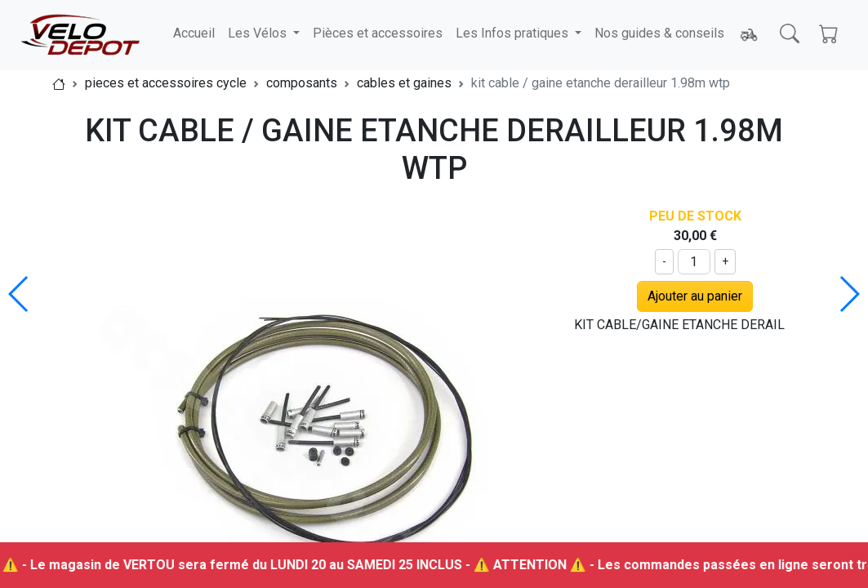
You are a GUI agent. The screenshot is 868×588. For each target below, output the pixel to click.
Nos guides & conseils (659, 33)
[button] (849, 294)
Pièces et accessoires (378, 33)
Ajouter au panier (695, 296)
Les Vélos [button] (259, 33)
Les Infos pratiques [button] (514, 33)
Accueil (194, 33)
